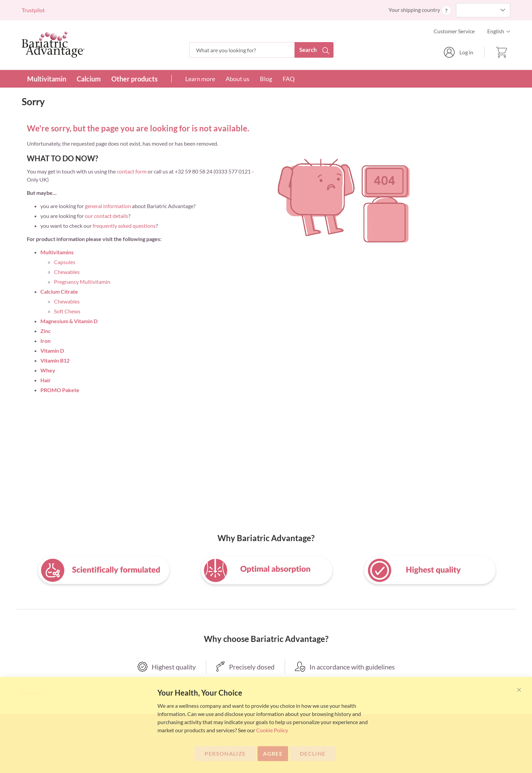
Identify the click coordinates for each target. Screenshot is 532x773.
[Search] (314, 50)
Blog (266, 79)
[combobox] (261, 50)
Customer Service (454, 31)
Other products (135, 79)
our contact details (107, 216)
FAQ (289, 79)
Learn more (200, 79)
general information (108, 206)
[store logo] (53, 44)
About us (237, 79)
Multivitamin (47, 79)
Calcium (89, 79)
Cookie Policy (272, 730)
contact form (132, 171)
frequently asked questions (124, 226)
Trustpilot (33, 10)
